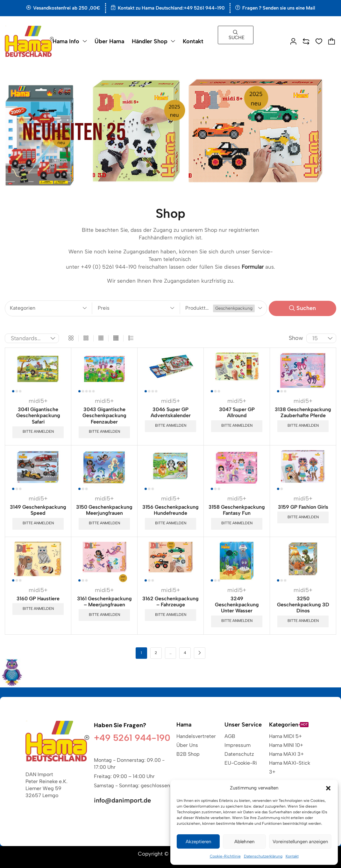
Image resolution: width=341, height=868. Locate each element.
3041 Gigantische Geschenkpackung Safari (38, 415)
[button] (328, 788)
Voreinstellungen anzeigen (300, 842)
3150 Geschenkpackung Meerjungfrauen (104, 510)
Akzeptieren (198, 842)
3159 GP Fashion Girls (303, 507)
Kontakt (292, 856)
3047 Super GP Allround (237, 412)
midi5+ (38, 401)
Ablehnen (244, 842)
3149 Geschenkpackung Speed (38, 510)
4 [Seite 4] (185, 653)
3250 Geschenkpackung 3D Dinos (303, 605)
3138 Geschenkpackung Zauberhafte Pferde (303, 412)
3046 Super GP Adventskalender (171, 412)
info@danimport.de (122, 800)
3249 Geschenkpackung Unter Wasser (237, 605)
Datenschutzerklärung (263, 856)
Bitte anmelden (38, 431)
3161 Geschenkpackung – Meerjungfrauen (104, 602)
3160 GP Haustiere (38, 599)
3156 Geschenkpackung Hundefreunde (170, 510)
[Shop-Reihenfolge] (32, 338)
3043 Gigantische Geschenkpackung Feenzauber (104, 415)
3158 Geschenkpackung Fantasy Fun (237, 510)
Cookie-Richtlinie (225, 856)
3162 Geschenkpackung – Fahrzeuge (170, 602)
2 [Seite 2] (156, 653)
